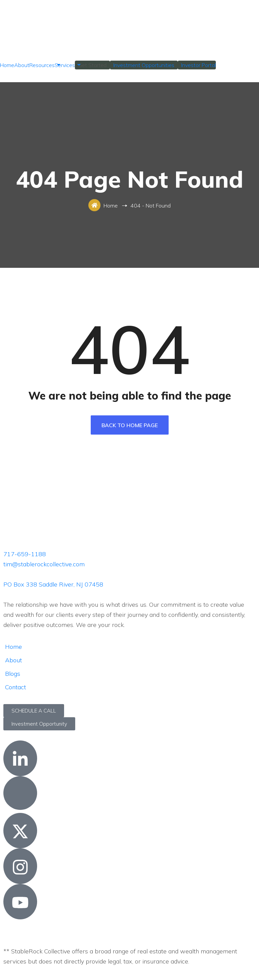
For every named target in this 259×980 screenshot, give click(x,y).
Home (7, 65)
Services (65, 65)
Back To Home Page (130, 425)
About (22, 65)
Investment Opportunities (144, 65)
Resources (42, 65)
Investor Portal (198, 65)
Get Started (92, 65)
